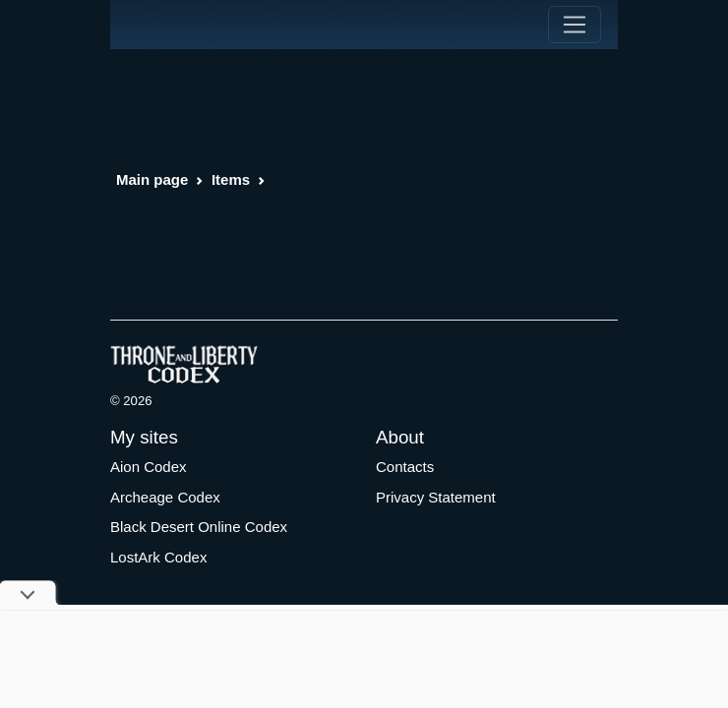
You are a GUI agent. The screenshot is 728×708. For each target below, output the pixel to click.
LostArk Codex (158, 557)
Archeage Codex (165, 497)
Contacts (405, 467)
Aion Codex (149, 467)
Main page (152, 179)
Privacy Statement (436, 497)
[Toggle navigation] (575, 25)
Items (231, 179)
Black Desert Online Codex (199, 527)
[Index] (147, 25)
